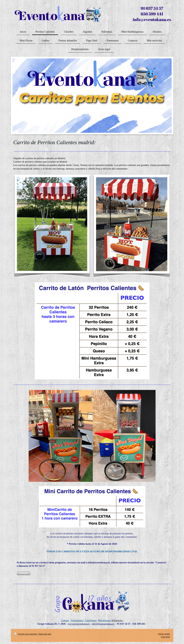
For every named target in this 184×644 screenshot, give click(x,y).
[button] (24, 573)
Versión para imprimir (26, 634)
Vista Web (165, 637)
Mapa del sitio (45, 634)
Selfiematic (117, 620)
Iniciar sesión (164, 634)
